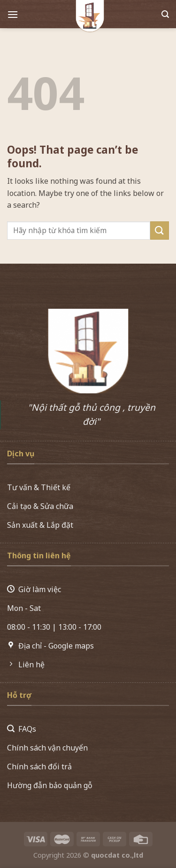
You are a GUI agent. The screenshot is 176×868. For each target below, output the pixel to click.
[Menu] (13, 16)
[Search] (165, 16)
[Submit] (160, 231)
